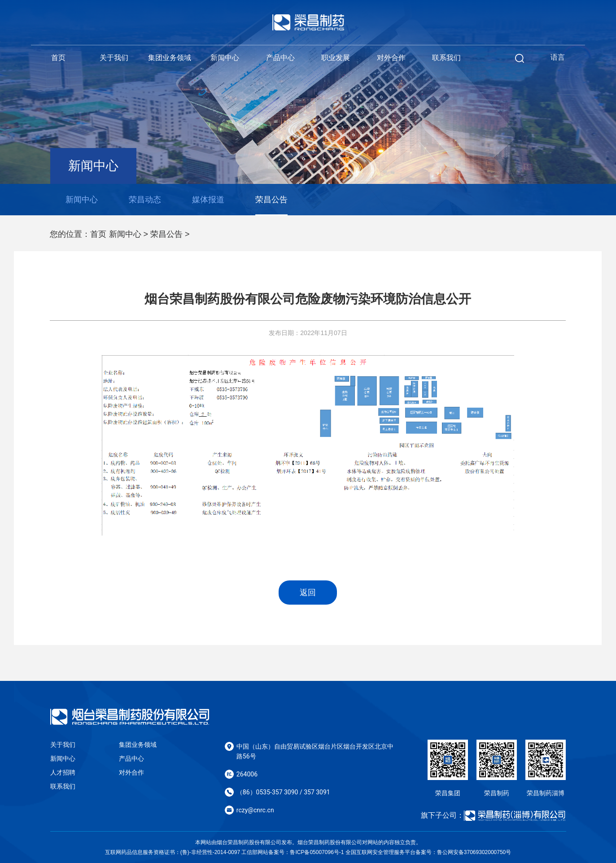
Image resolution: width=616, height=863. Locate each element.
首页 (58, 58)
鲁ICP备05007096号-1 (317, 852)
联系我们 (446, 58)
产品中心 (280, 58)
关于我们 (114, 58)
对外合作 (391, 58)
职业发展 (336, 58)
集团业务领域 (170, 58)
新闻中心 (225, 58)
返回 (308, 593)
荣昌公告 (166, 234)
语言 (558, 57)
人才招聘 (63, 772)
